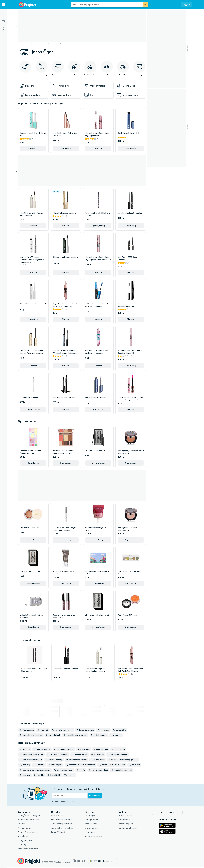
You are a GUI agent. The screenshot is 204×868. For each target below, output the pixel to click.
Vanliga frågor (93, 820)
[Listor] (4, 21)
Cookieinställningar (130, 829)
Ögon (50, 44)
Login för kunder (61, 833)
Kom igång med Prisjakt (31, 816)
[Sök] (145, 5)
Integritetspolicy (128, 824)
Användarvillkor (128, 816)
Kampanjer (25, 845)
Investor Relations (95, 837)
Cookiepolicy (126, 820)
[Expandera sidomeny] (4, 14)
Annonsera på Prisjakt (64, 824)
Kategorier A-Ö (27, 841)
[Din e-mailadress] (71, 796)
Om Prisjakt (92, 816)
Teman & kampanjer (29, 833)
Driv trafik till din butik (64, 820)
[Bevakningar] (4, 29)
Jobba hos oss (93, 829)
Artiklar (23, 824)
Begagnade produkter (30, 849)
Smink (42, 44)
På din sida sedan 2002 (31, 820)
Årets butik (25, 837)
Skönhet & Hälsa (31, 44)
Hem (20, 44)
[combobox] (107, 5)
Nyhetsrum (92, 833)
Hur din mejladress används (65, 801)
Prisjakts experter (28, 829)
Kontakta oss (93, 824)
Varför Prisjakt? (60, 816)
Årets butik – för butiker (64, 829)
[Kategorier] (4, 5)
